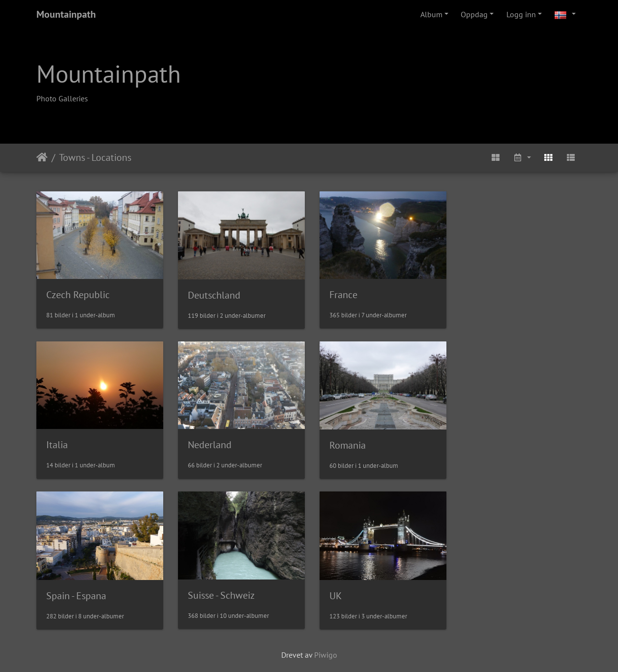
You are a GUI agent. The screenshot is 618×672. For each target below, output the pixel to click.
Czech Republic (78, 294)
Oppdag (474, 14)
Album (431, 14)
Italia (477, 294)
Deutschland (213, 294)
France (340, 294)
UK (52, 592)
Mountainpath (66, 14)
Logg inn (521, 14)
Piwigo (326, 651)
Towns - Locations (95, 157)
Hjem (42, 157)
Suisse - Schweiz (500, 443)
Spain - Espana (356, 443)
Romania (205, 443)
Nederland (68, 443)
